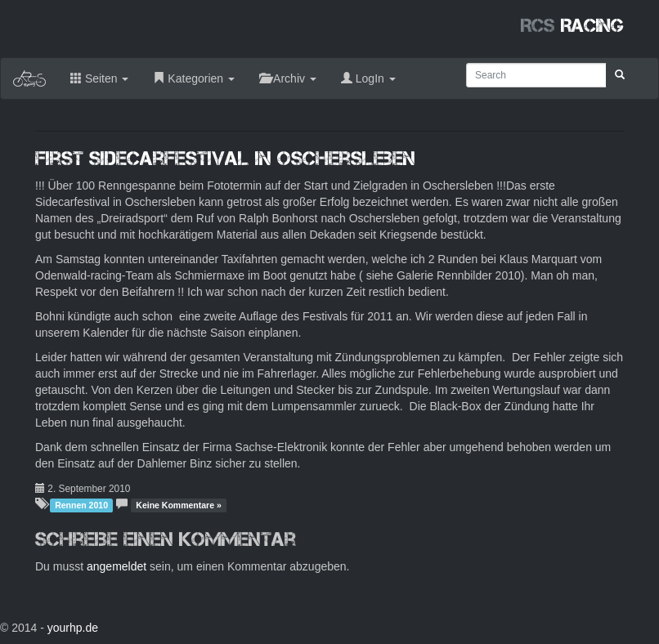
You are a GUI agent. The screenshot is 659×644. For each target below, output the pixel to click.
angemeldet (117, 566)
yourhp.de (73, 628)
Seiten (99, 78)
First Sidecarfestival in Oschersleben (225, 158)
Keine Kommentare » (178, 505)
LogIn (368, 78)
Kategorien (194, 78)
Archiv (288, 78)
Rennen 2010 (81, 505)
